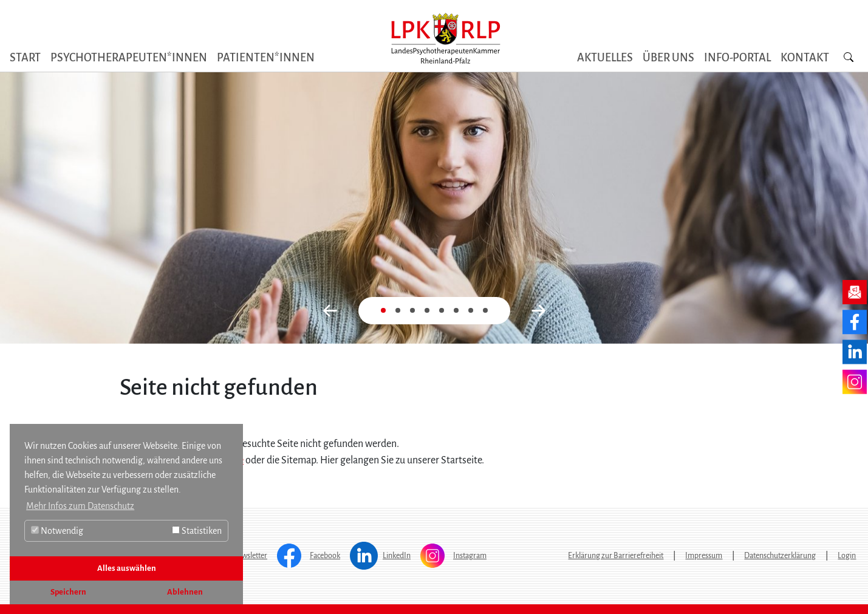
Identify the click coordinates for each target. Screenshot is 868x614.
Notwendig (57, 531)
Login (847, 556)
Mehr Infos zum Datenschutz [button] (80, 506)
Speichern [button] (68, 592)
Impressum (704, 556)
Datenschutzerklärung (780, 556)
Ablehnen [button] (185, 592)
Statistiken (197, 531)
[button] (330, 311)
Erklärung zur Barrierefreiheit (616, 556)
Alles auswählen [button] (127, 568)
